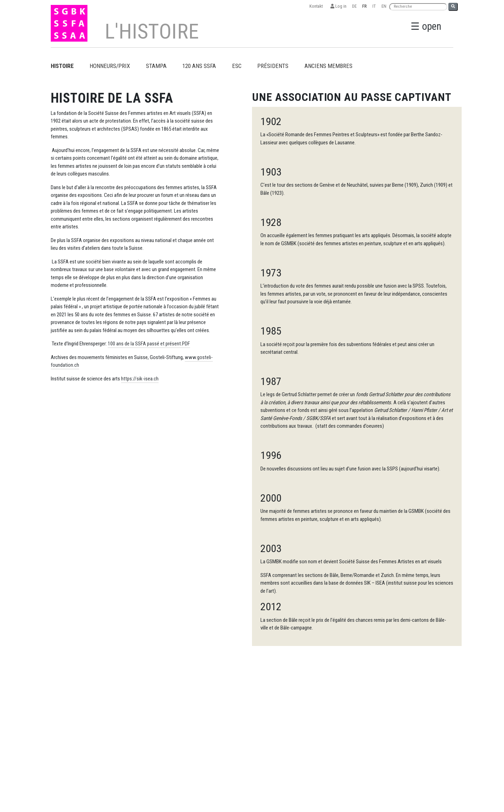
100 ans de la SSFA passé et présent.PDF (149, 344)
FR (365, 6)
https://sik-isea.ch (140, 379)
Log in (338, 6)
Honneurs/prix (110, 66)
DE (354, 6)
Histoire (62, 66)
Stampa (156, 66)
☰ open (426, 26)
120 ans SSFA (199, 66)
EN (384, 6)
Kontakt (317, 6)
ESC (237, 66)
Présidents (273, 66)
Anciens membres (328, 66)
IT (374, 6)
